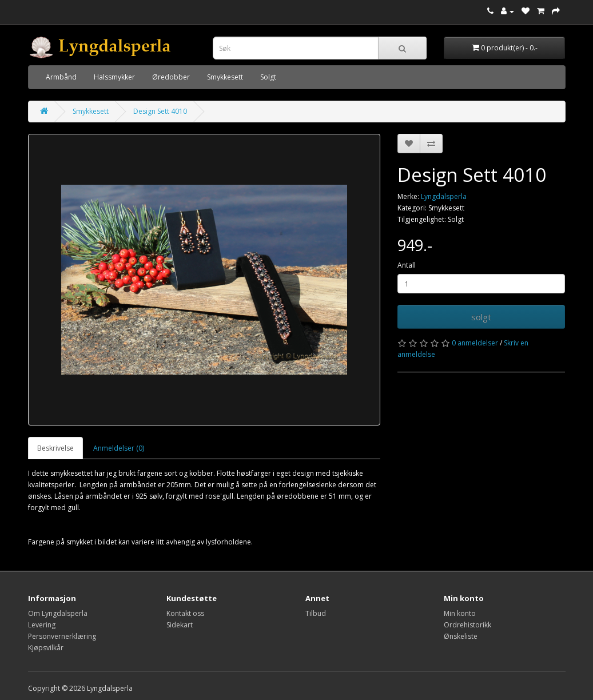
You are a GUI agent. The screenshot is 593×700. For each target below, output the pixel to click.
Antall (407, 265)
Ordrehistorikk (467, 625)
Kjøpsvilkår (46, 648)
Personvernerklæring (62, 636)
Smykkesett (225, 77)
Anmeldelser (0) (119, 448)
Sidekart (180, 625)
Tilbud (316, 613)
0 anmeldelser (475, 343)
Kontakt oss (185, 613)
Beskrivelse (55, 448)
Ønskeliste (461, 636)
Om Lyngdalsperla (58, 613)
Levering (42, 625)
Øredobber (171, 77)
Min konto (460, 613)
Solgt (268, 77)
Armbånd (61, 77)
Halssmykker (114, 77)
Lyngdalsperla (444, 196)
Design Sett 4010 (160, 111)
